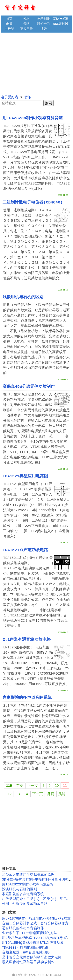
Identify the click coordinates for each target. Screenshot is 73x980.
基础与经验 (61, 19)
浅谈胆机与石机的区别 (23, 297)
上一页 (33, 786)
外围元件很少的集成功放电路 (25, 904)
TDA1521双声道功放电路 (25, 550)
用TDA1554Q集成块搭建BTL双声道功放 (33, 943)
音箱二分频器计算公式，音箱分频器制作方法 (37, 923)
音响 (26, 24)
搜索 (44, 29)
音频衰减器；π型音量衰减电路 (26, 952)
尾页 (51, 794)
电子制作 (44, 19)
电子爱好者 (10, 97)
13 (18, 794)
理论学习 (44, 24)
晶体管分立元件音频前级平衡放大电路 (32, 957)
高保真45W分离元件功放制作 (29, 387)
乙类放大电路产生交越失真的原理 (28, 875)
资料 (26, 19)
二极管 (9, 29)
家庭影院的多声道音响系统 (27, 698)
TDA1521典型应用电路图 (25, 476)
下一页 (38, 794)
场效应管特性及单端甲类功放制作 (28, 962)
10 (57, 786)
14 (26, 794)
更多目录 (26, 29)
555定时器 (61, 24)
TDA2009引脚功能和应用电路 (25, 948)
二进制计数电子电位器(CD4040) (33, 202)
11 (65, 786)
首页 (9, 19)
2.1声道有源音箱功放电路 (27, 640)
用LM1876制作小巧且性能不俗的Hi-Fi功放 (36, 919)
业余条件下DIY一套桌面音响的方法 (30, 933)
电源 (9, 24)
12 (10, 794)
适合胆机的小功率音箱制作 (23, 928)
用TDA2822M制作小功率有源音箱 (33, 118)
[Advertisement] (37, 63)
